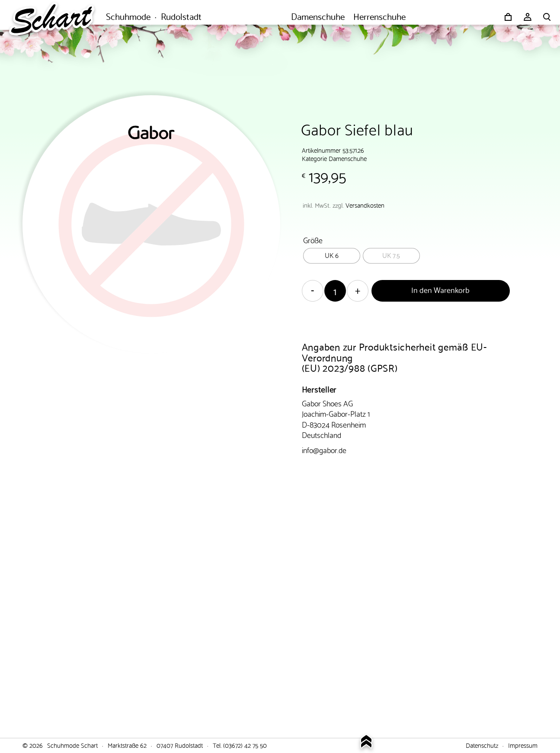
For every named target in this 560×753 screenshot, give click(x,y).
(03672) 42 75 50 (245, 745)
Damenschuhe (348, 158)
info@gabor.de (324, 449)
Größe (313, 240)
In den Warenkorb (440, 289)
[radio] (332, 256)
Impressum (523, 745)
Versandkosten (365, 205)
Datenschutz (482, 745)
